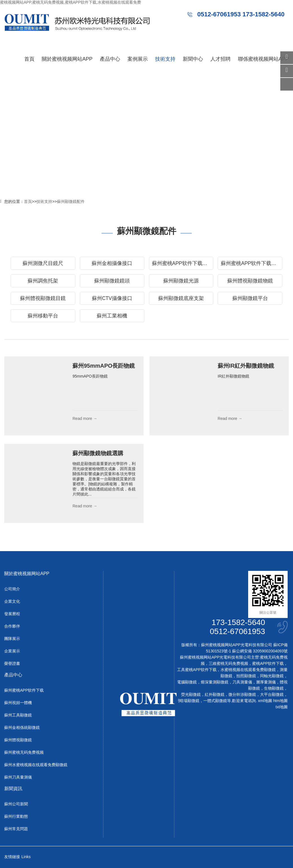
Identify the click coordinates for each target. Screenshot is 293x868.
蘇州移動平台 (43, 316)
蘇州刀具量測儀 (18, 777)
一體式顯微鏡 (215, 701)
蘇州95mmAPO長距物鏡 (104, 366)
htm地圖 (280, 701)
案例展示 (138, 59)
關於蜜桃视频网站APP (67, 59)
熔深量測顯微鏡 (215, 682)
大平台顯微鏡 (272, 694)
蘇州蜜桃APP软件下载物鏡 (251, 263)
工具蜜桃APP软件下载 (197, 670)
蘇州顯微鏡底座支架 (181, 298)
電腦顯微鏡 (187, 682)
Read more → (85, 418)
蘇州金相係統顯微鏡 (22, 727)
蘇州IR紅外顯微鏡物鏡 (246, 366)
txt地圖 (282, 707)
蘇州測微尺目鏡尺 (43, 263)
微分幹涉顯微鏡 (242, 694)
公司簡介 (12, 589)
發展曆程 (12, 614)
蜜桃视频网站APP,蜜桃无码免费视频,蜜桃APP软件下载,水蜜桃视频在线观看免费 (71, 2)
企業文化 (12, 601)
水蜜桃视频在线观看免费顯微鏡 (248, 670)
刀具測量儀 (242, 682)
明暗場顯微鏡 (188, 701)
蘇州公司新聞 (16, 804)
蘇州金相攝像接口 (112, 263)
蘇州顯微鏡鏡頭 (112, 281)
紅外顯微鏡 (215, 694)
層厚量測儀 (266, 682)
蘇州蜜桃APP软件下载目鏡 (182, 263)
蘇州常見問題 (16, 829)
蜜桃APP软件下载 (268, 663)
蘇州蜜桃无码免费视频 (24, 752)
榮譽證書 (12, 663)
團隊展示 (12, 639)
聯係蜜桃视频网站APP (263, 59)
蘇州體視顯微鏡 (18, 740)
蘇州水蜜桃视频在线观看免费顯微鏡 (36, 765)
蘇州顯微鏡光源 (181, 281)
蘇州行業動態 (16, 816)
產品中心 (110, 59)
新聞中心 (193, 59)
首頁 (29, 59)
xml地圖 (265, 701)
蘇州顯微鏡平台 (250, 298)
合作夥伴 (12, 626)
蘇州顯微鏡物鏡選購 (98, 453)
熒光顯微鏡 (191, 694)
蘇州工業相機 (112, 316)
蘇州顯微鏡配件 (71, 201)
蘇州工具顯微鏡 (18, 715)
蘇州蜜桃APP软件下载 (24, 690)
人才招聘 (221, 59)
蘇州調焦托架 (43, 281)
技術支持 (165, 59)
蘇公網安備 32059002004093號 (259, 651)
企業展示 (12, 651)
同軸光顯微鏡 (272, 676)
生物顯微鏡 (274, 688)
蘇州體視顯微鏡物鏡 (250, 281)
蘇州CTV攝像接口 (112, 298)
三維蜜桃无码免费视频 (228, 663)
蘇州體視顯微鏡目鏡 (43, 298)
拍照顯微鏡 (246, 676)
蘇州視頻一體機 (18, 703)
